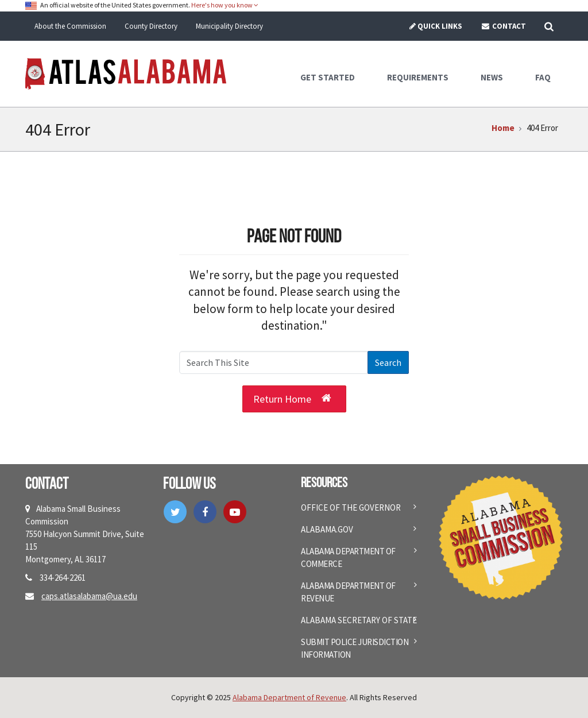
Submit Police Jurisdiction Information (355, 648)
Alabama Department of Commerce (348, 557)
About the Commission (70, 26)
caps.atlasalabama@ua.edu (89, 596)
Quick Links (436, 26)
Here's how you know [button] (225, 5)
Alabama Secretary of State (359, 620)
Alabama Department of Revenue (348, 592)
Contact (503, 26)
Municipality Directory (229, 26)
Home (503, 128)
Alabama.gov (327, 529)
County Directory (151, 26)
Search (388, 362)
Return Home (292, 398)
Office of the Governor (351, 507)
